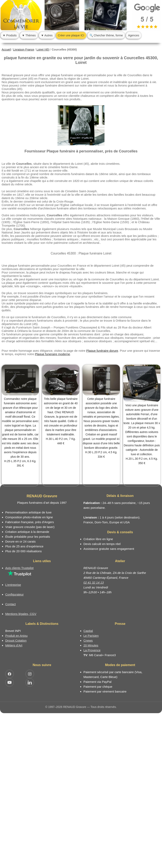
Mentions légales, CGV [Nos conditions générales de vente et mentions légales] (21, 614)
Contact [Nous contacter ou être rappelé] (11, 604)
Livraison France (24, 50)
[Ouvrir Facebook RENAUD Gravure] (10, 674)
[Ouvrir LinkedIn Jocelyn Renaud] (30, 682)
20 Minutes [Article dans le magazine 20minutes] (91, 645)
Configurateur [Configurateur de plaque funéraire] (14, 594)
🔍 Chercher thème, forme (106, 35)
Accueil (6, 50)
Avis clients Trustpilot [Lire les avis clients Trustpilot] (19, 568)
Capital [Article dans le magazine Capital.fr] (88, 631)
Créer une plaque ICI (71, 35)
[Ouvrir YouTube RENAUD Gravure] (10, 682)
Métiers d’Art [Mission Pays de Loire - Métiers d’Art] (14, 645)
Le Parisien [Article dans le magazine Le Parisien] (91, 636)
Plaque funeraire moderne (52, 354)
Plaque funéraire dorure (102, 351)
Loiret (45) (43, 50)
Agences (133, 35)
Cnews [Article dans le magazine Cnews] (88, 640)
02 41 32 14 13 (94, 582)
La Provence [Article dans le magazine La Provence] (92, 650)
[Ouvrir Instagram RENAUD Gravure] (30, 674)
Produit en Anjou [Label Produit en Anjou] (16, 636)
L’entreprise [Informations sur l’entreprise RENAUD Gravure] (13, 585)
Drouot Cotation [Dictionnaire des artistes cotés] (16, 640)
